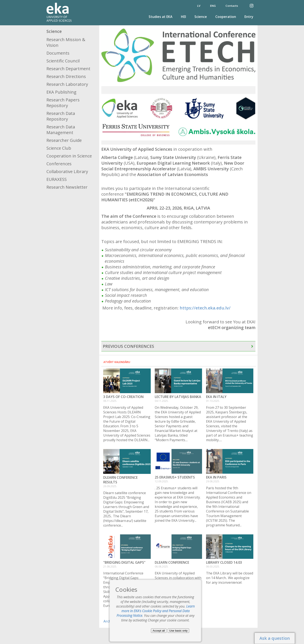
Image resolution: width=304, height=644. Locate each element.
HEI (183, 17)
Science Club (59, 148)
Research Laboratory (67, 84)
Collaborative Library (67, 171)
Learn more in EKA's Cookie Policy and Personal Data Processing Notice (156, 611)
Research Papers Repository (63, 103)
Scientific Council (63, 61)
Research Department (68, 69)
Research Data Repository (61, 116)
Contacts (232, 6)
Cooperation (226, 17)
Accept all (159, 631)
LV (199, 6)
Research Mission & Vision (66, 42)
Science (201, 17)
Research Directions (66, 76)
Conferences (59, 164)
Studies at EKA (161, 17)
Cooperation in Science (69, 156)
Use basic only (178, 631)
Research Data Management (61, 130)
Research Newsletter (67, 187)
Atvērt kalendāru (117, 362)
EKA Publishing (61, 92)
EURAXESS (57, 179)
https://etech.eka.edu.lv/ (205, 308)
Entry (249, 17)
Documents (58, 53)
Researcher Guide (64, 140)
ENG (213, 6)
